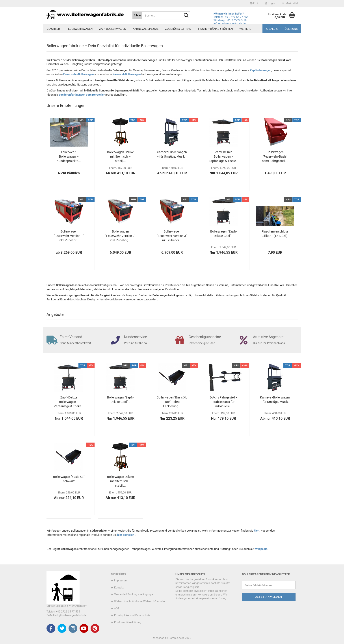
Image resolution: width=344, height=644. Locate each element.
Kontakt (119, 588)
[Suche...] (137, 15)
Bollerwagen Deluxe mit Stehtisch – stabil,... (120, 156)
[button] (254, 3)
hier (257, 531)
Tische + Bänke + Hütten (215, 29)
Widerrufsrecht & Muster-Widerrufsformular (140, 601)
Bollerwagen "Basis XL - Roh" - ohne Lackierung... (172, 402)
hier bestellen (126, 535)
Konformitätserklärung (128, 622)
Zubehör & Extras (178, 29)
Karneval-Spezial (146, 29)
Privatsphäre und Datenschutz (132, 615)
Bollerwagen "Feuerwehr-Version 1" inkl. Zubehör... (69, 236)
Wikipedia (261, 549)
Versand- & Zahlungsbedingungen (134, 594)
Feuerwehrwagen (80, 29)
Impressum (121, 581)
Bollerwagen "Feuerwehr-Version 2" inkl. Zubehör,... (120, 236)
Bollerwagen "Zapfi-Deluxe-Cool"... (223, 234)
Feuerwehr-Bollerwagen (78, 74)
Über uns (291, 29)
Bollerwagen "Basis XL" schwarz (69, 479)
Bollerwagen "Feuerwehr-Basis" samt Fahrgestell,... (275, 156)
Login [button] (270, 3)
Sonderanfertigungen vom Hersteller (82, 95)
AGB (117, 609)
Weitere (245, 29)
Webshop (159, 638)
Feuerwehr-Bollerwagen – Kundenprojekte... (69, 156)
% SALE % (272, 29)
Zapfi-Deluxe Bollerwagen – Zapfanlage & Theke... (224, 156)
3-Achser (53, 29)
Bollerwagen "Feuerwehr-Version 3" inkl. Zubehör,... (172, 236)
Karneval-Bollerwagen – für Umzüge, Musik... (172, 154)
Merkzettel (290, 3)
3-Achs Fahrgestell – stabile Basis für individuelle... (224, 402)
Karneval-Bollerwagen (127, 74)
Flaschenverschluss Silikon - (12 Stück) (275, 234)
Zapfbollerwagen (113, 29)
